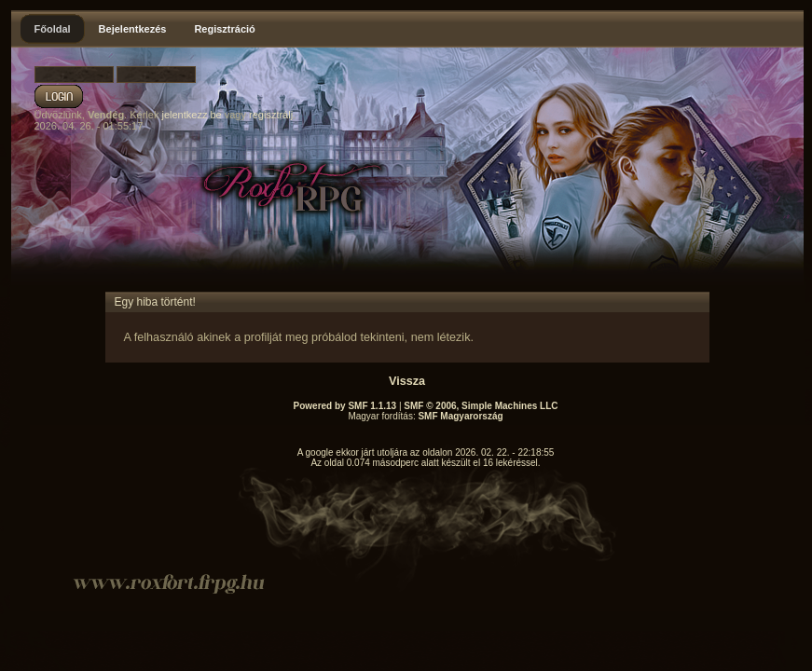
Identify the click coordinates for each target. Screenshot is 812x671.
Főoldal (53, 29)
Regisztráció (224, 29)
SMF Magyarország (460, 416)
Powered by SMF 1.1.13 (345, 406)
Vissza (407, 381)
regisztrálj (271, 115)
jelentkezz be (191, 115)
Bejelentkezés (133, 29)
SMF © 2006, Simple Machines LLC (481, 406)
